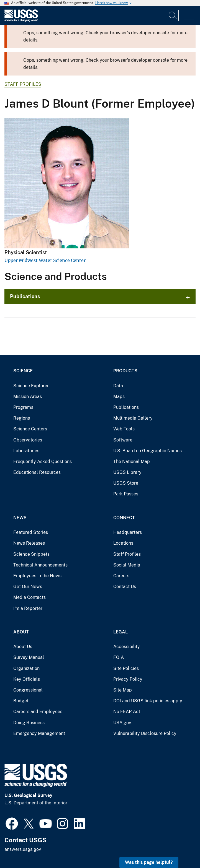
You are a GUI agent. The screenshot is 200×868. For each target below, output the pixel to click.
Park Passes (126, 494)
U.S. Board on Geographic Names (148, 451)
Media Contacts (30, 597)
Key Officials (27, 679)
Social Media (127, 565)
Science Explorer (31, 386)
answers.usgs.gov (23, 849)
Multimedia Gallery (133, 418)
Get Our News (28, 587)
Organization (26, 668)
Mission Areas (28, 397)
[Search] (173, 15)
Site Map (123, 690)
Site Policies (126, 668)
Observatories (28, 440)
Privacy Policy (128, 679)
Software (123, 440)
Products (125, 371)
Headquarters (128, 532)
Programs (23, 407)
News (20, 518)
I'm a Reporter (28, 608)
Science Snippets (31, 554)
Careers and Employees (38, 712)
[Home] (21, 20)
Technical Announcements (40, 565)
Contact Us (125, 587)
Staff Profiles (23, 84)
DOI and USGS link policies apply (148, 701)
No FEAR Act (127, 712)
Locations (123, 543)
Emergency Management (39, 733)
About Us (23, 647)
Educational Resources (37, 472)
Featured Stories (31, 532)
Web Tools (124, 429)
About (21, 632)
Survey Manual (29, 657)
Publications (25, 296)
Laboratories (26, 451)
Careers (121, 576)
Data (118, 386)
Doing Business (29, 723)
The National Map (132, 462)
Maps (119, 397)
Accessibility (127, 647)
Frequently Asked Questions (43, 462)
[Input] (143, 15)
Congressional (28, 690)
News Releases (29, 543)
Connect (124, 518)
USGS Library (127, 472)
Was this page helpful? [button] (149, 862)
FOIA (119, 657)
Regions (22, 418)
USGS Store (126, 483)
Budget (21, 701)
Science (23, 371)
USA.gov (122, 723)
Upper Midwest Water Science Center (45, 260)
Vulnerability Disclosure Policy (145, 733)
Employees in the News (37, 576)
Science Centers (30, 429)
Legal (120, 632)
